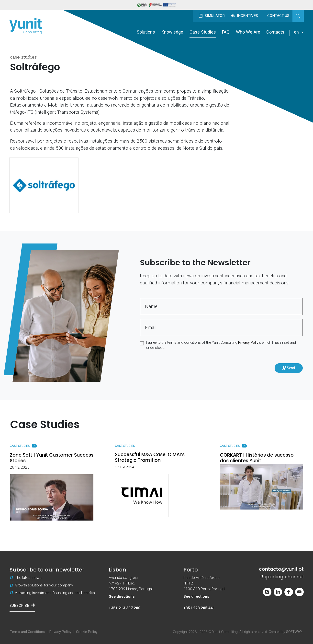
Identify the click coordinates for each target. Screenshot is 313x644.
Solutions (146, 32)
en (299, 32)
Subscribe (22, 605)
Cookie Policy (87, 632)
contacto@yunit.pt (281, 569)
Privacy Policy (249, 343)
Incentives (245, 16)
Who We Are (248, 32)
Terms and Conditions (27, 632)
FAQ (226, 32)
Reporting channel (282, 577)
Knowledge (172, 32)
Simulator (212, 16)
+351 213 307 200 (125, 608)
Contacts (275, 32)
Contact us (278, 16)
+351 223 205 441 (199, 608)
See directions (122, 596)
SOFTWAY (294, 632)
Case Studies (203, 32)
